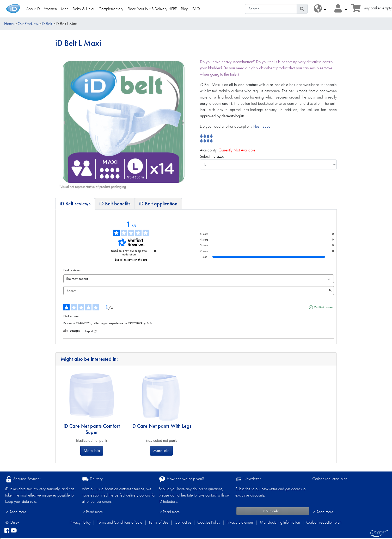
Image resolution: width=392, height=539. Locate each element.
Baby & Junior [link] (84, 9)
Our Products (27, 24)
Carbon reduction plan (330, 479)
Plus (256, 126)
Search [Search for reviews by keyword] (196, 291)
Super (267, 126)
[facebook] (7, 531)
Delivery (92, 479)
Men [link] (65, 9)
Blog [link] (185, 9)
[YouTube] (14, 531)
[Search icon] (302, 9)
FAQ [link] (196, 9)
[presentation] (65, 123)
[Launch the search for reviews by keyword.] (330, 291)
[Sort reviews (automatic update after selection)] (199, 279)
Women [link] (50, 9)
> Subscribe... (273, 511)
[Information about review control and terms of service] (155, 251)
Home (9, 24)
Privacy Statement (240, 522)
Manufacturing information (280, 522)
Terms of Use (158, 522)
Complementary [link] (111, 9)
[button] (320, 9)
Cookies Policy (209, 522)
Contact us (183, 522)
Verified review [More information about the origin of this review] (324, 307)
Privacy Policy (80, 522)
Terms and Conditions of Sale (120, 522)
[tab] (75, 204)
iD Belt (47, 24)
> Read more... (17, 512)
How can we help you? (181, 479)
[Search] (271, 9)
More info (92, 451)
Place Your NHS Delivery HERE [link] (152, 9)
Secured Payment (23, 479)
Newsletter (248, 479)
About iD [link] (33, 9)
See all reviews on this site (131, 260)
